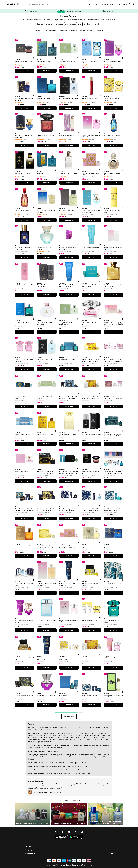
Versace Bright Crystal (53, 737)
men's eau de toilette (85, 20)
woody (54, 763)
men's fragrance (74, 740)
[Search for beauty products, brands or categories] (59, 5)
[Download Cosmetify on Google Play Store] (76, 837)
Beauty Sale (114, 5)
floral (65, 737)
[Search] (90, 5)
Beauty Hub (123, 5)
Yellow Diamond (98, 24)
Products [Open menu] (105, 4)
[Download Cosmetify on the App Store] (61, 837)
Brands (98, 5)
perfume (68, 727)
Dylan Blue (59, 24)
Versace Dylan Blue (50, 740)
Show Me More (69, 716)
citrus (69, 770)
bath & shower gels (52, 20)
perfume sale (65, 745)
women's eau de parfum (69, 20)
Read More (111, 20)
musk (32, 742)
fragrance (39, 730)
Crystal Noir (50, 24)
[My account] (133, 4)
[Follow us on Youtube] (69, 832)
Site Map (91, 865)
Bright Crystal (39, 24)
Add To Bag (24, 71)
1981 (78, 733)
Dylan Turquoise (71, 24)
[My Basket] (130, 4)
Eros (80, 24)
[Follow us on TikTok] (82, 832)
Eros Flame (87, 24)
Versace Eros (32, 763)
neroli (71, 773)
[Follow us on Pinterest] (76, 832)
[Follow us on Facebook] (62, 832)
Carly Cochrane (47, 792)
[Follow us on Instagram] (56, 832)
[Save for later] (32, 57)
